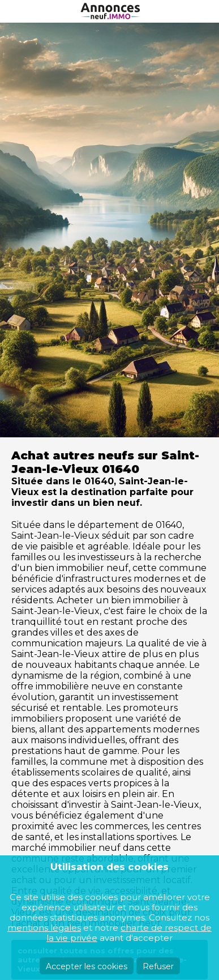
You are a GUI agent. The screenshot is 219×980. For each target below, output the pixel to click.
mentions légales (44, 928)
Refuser (158, 966)
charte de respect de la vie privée (129, 933)
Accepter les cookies (87, 966)
